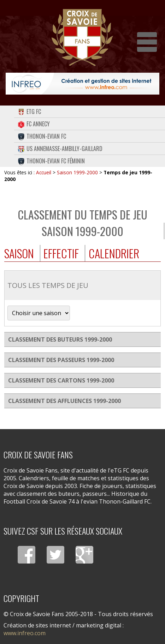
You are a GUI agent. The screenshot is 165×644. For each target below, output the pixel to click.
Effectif (61, 253)
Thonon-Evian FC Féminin (51, 161)
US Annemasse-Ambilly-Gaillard (60, 149)
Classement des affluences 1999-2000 (64, 401)
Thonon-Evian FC (42, 136)
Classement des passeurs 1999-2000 (61, 360)
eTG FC (29, 112)
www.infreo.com (25, 633)
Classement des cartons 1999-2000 (61, 380)
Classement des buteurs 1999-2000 (60, 339)
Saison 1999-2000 (77, 172)
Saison (19, 253)
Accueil (44, 172)
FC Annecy (34, 124)
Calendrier (114, 253)
